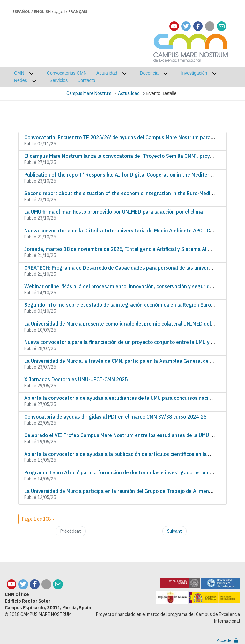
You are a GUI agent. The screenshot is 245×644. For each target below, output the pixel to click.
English (42, 12)
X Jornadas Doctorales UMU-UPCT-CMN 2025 (76, 379)
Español (21, 12)
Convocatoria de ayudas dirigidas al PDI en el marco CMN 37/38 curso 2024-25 (115, 417)
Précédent (71, 531)
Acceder (227, 640)
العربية (59, 12)
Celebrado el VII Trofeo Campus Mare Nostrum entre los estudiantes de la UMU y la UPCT (128, 435)
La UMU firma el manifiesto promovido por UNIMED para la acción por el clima (114, 212)
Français (78, 12)
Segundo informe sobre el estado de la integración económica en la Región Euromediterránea (134, 305)
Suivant (174, 531)
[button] (38, 519)
